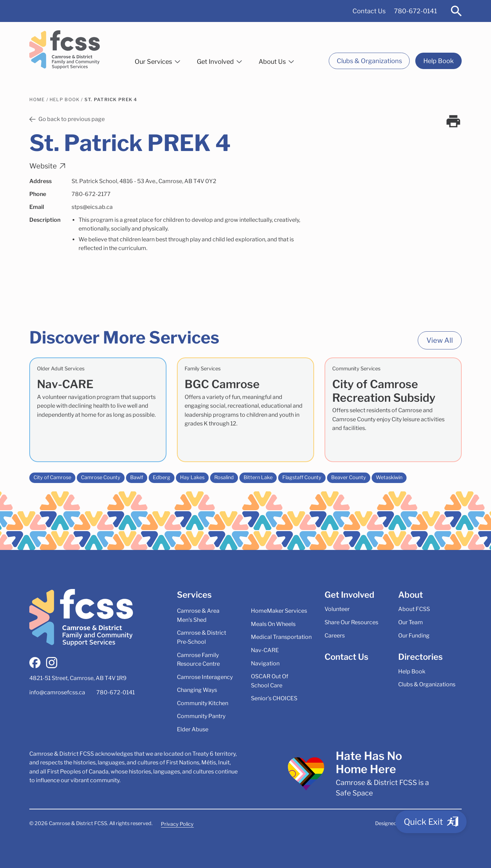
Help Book (438, 61)
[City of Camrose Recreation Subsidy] (393, 410)
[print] (453, 121)
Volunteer (337, 609)
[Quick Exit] (431, 822)
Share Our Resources (351, 622)
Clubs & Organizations (369, 61)
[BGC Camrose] (245, 410)
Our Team (411, 622)
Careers (335, 636)
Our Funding (414, 636)
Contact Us (369, 11)
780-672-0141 (415, 11)
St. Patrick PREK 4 (111, 100)
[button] (157, 60)
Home (37, 100)
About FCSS (414, 609)
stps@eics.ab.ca (92, 207)
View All (440, 340)
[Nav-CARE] (98, 410)
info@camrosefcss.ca (57, 692)
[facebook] (35, 663)
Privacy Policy (177, 824)
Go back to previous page (67, 119)
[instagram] (52, 663)
